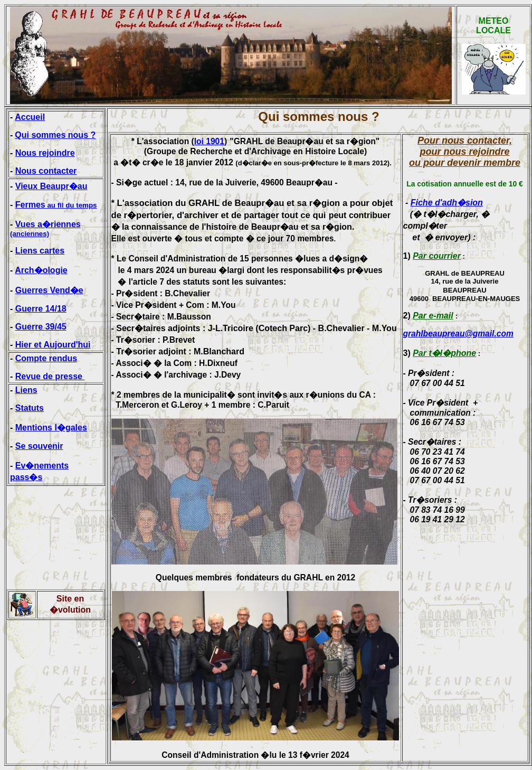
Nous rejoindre (45, 153)
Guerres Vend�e (49, 290)
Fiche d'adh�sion (447, 203)
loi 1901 (209, 141)
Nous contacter (46, 171)
